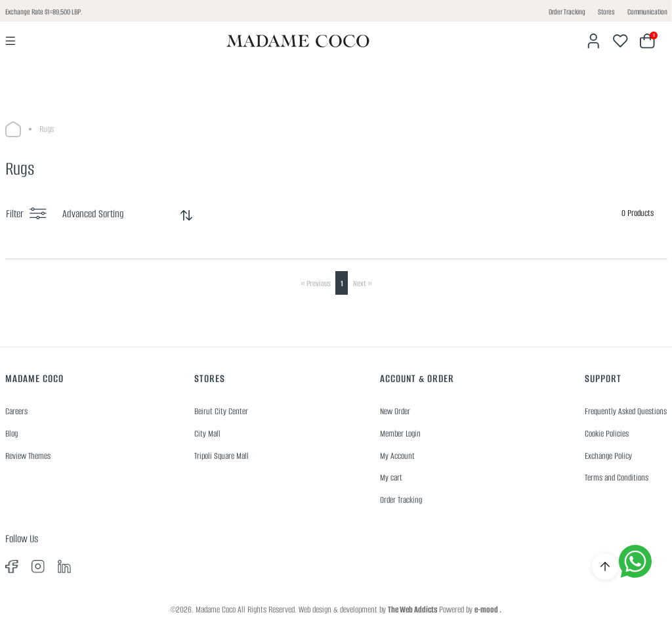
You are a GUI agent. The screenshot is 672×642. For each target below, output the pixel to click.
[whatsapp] (635, 561)
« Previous (316, 283)
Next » (363, 283)
